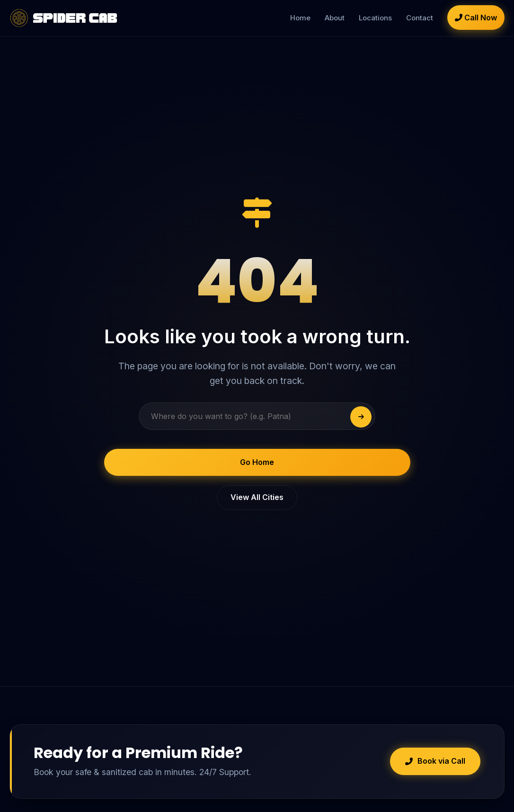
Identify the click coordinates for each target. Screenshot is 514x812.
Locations (375, 18)
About (335, 18)
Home (300, 18)
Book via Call (435, 761)
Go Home (257, 462)
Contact (420, 18)
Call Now (476, 18)
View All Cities (257, 497)
